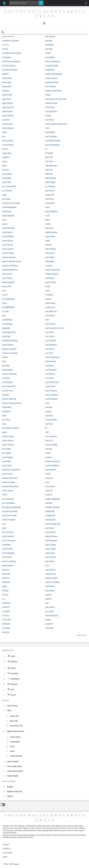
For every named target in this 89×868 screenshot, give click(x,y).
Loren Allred (50, 303)
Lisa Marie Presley (53, 141)
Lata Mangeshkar (9, 207)
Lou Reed (49, 378)
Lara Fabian (7, 174)
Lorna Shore (50, 324)
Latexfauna (7, 211)
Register (12, 661)
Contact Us (7, 849)
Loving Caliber (51, 420)
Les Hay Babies (8, 503)
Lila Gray (6, 632)
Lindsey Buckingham (54, 74)
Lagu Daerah (7, 103)
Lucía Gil (49, 491)
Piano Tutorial (13, 762)
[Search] (41, 3)
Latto (4, 220)
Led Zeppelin (7, 370)
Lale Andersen (8, 128)
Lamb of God (7, 141)
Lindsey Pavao (51, 78)
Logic (47, 241)
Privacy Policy (8, 853)
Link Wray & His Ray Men (56, 99)
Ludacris (49, 495)
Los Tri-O (49, 353)
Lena (4, 424)
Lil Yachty (6, 628)
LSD (47, 432)
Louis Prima (50, 386)
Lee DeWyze (7, 382)
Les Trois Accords (9, 516)
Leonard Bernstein (10, 478)
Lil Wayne (6, 624)
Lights (4, 586)
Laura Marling (8, 236)
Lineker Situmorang (53, 91)
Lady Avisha (7, 78)
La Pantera (6, 57)
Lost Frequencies (52, 357)
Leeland (5, 395)
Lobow (48, 224)
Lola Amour (50, 253)
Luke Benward (51, 540)
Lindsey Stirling (51, 82)
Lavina (5, 295)
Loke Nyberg (50, 249)
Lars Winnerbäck (9, 186)
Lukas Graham (51, 536)
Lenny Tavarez (8, 445)
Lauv (4, 291)
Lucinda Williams (52, 466)
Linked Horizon (51, 103)
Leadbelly (6, 328)
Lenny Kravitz (8, 441)
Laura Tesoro (7, 245)
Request (12, 684)
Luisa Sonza (50, 532)
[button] (86, 3)
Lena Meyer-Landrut (10, 428)
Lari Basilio (6, 178)
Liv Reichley (50, 186)
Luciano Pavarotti (52, 461)
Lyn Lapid (49, 611)
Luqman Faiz (51, 574)
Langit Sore (7, 153)
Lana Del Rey (8, 145)
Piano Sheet (15, 737)
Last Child (6, 199)
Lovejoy (48, 411)
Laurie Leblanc (8, 282)
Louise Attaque (51, 399)
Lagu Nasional (8, 107)
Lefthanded (7, 407)
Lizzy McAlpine (51, 211)
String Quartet (16, 756)
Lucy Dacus (50, 486)
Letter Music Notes (15, 771)
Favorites (13, 673)
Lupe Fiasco (50, 570)
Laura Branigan (8, 228)
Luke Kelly (49, 561)
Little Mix (49, 174)
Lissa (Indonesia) (52, 145)
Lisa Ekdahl (50, 132)
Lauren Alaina (8, 249)
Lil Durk (5, 595)
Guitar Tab (14, 716)
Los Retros (50, 349)
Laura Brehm (7, 232)
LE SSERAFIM (8, 307)
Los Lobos (49, 332)
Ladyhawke (7, 86)
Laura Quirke (7, 241)
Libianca (5, 570)
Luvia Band (50, 591)
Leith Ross (6, 411)
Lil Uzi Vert (6, 620)
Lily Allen (49, 41)
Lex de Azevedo (9, 540)
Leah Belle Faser (9, 332)
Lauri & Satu (7, 274)
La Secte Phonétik (10, 70)
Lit (46, 149)
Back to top (82, 635)
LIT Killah (49, 153)
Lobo (47, 220)
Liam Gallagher (8, 553)
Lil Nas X (6, 607)
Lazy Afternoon (8, 299)
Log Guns (49, 228)
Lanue (5, 161)
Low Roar (49, 424)
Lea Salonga (7, 324)
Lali (3, 136)
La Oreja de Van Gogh (11, 53)
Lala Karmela (7, 124)
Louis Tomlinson (52, 395)
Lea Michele (7, 320)
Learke (5, 357)
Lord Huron (50, 278)
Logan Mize (50, 236)
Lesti (4, 524)
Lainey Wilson (8, 116)
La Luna (5, 45)
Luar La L (49, 441)
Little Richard (51, 178)
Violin (12, 751)
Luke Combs (50, 549)
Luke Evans (50, 553)
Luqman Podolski (52, 582)
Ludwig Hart (50, 516)
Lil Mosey (6, 603)
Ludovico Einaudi (52, 507)
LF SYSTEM (7, 549)
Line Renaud (50, 86)
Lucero (48, 453)
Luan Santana (51, 436)
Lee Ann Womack (9, 374)
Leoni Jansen (7, 491)
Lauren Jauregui (9, 257)
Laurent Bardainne (10, 270)
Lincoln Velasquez (53, 62)
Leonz (4, 495)
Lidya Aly (6, 578)
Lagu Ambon (7, 95)
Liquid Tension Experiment (56, 124)
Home (11, 668)
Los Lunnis (50, 336)
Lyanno (48, 595)
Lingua (48, 95)
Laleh (4, 132)
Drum (12, 746)
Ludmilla (49, 503)
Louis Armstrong (52, 382)
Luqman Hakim (51, 578)
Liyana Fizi (50, 195)
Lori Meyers (50, 316)
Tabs (9, 710)
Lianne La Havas (9, 561)
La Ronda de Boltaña (11, 62)
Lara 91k (6, 170)
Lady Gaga (6, 82)
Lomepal (49, 266)
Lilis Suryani (50, 37)
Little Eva (49, 170)
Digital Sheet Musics (16, 731)
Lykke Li (48, 599)
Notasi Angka (13, 776)
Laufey (5, 224)
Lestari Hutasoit (8, 520)
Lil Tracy (5, 616)
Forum (11, 695)
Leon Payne (7, 466)
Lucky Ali (49, 478)
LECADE (6, 366)
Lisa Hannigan (51, 136)
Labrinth (5, 74)
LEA (4, 316)
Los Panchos (51, 341)
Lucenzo (49, 449)
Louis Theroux (51, 391)
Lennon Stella (8, 436)
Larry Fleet (6, 182)
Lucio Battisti (50, 470)
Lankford (6, 157)
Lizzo (47, 207)
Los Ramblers (51, 345)
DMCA (5, 857)
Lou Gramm (50, 374)
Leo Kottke (6, 449)
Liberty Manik (7, 566)
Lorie (47, 320)
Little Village (50, 182)
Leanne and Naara (10, 353)
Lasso (4, 195)
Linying (48, 116)
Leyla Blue (6, 545)
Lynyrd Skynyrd (52, 616)
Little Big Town (51, 166)
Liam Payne (7, 557)
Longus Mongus (52, 274)
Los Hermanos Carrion (55, 328)
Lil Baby (5, 591)
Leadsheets (15, 742)
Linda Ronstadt (51, 66)
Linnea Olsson (51, 111)
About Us (6, 844)
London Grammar (52, 270)
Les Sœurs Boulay (10, 511)
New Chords (12, 706)
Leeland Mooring (9, 399)
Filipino (10, 796)
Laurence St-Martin (10, 266)
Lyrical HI (49, 624)
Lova (47, 403)
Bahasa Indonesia (15, 791)
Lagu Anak (6, 99)
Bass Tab (14, 721)
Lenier (4, 432)
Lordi (47, 291)
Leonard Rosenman (10, 486)
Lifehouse (6, 582)
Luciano (48, 457)
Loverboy (49, 416)
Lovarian (49, 407)
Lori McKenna (51, 311)
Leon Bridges (7, 457)
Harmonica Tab (16, 726)
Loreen (48, 299)
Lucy (47, 482)
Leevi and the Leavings (12, 403)
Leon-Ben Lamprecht (11, 470)
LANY (4, 166)
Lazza (4, 303)
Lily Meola (49, 45)
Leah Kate (6, 336)
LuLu (47, 566)
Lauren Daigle (8, 253)
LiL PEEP (6, 611)
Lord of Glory (50, 282)
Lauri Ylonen (7, 278)
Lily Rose (49, 49)
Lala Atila (6, 120)
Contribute (13, 679)
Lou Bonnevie (51, 370)
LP (46, 428)
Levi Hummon (8, 532)
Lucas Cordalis (51, 445)
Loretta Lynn (50, 307)
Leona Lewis (7, 474)
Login (11, 656)
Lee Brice (6, 378)
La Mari (5, 49)
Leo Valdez (7, 453)
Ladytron (6, 91)
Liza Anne (49, 199)
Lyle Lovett (50, 607)
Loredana (49, 295)
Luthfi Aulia (50, 586)
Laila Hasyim (7, 111)
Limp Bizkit (50, 57)
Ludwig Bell (50, 511)
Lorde (47, 286)
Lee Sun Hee (7, 391)
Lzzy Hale (49, 628)
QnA (11, 689)
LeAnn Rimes (8, 345)
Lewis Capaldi (8, 536)
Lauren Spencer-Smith (11, 261)
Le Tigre (5, 311)
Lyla (47, 603)
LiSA (47, 128)
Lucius (48, 474)
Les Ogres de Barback (11, 507)
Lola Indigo (50, 257)
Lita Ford (49, 157)
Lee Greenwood (9, 386)
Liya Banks (50, 191)
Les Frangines (8, 499)
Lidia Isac (6, 574)
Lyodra (48, 620)
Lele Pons (6, 420)
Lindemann (50, 70)
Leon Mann (7, 461)
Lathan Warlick (8, 216)
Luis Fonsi (49, 528)
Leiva (4, 416)
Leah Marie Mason (10, 341)
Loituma (48, 245)
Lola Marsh (50, 261)
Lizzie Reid (50, 203)
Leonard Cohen (8, 482)
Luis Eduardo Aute (53, 524)
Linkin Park (50, 107)
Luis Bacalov (50, 520)
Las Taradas (7, 191)
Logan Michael (51, 232)
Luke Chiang (50, 545)
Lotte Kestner (51, 361)
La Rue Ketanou (9, 66)
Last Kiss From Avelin (11, 203)
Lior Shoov (50, 120)
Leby (4, 361)
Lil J (4, 599)
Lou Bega (49, 366)
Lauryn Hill (6, 286)
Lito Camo (49, 161)
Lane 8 (5, 149)
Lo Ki (47, 216)
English (10, 787)
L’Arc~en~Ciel (8, 37)
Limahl (48, 53)
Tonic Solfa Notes (14, 766)
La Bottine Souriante (10, 41)
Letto (4, 528)
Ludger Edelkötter (52, 499)
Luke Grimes (50, 557)
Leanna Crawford (9, 349)
